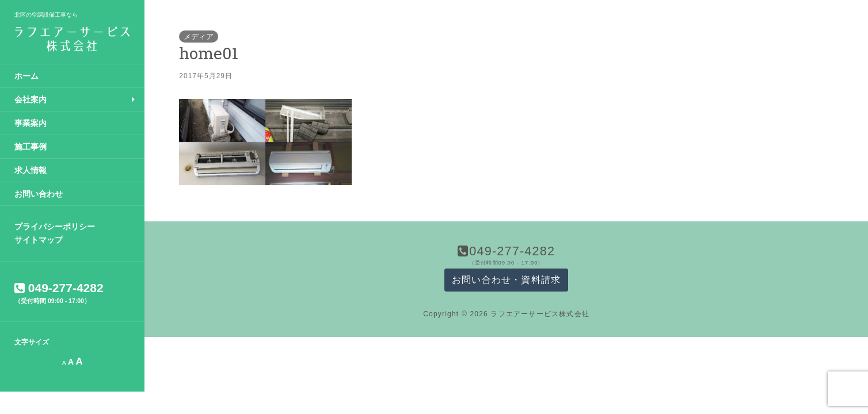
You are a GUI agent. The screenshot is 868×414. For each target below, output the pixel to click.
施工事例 (31, 147)
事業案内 (31, 123)
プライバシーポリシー (55, 227)
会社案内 (31, 99)
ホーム (26, 76)
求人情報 (31, 170)
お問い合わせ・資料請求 (506, 280)
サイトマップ (39, 240)
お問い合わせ (39, 194)
